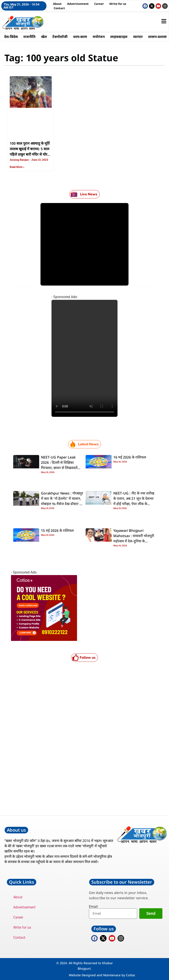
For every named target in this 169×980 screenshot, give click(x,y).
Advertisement (78, 4)
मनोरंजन (99, 37)
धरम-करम (81, 37)
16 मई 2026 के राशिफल (130, 458)
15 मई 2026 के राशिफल (57, 531)
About (57, 4)
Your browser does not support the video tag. (84, 358)
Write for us (118, 4)
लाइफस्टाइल (120, 37)
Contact (59, 8)
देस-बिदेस (11, 37)
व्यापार (139, 37)
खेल (44, 37)
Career (99, 4)
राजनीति (30, 37)
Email (93, 907)
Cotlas (130, 975)
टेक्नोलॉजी (60, 37)
